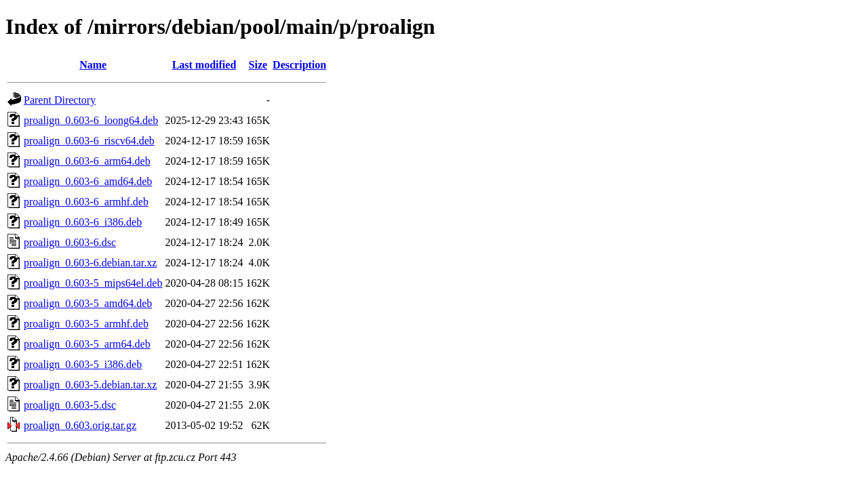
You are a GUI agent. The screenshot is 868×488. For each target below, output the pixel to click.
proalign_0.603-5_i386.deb (83, 364)
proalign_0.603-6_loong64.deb (91, 120)
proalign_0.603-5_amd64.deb (88, 303)
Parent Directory (60, 100)
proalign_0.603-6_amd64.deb (88, 181)
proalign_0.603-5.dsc (70, 405)
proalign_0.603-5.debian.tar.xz (90, 385)
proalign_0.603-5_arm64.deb (87, 344)
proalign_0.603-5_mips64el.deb (93, 283)
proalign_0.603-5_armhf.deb (86, 324)
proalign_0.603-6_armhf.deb (86, 202)
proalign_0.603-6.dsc (70, 242)
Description (299, 65)
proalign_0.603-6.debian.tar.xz (90, 263)
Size (258, 65)
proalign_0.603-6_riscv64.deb (89, 141)
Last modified (204, 65)
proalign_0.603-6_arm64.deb (87, 161)
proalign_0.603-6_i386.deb (83, 222)
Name (93, 65)
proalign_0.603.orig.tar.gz (80, 425)
